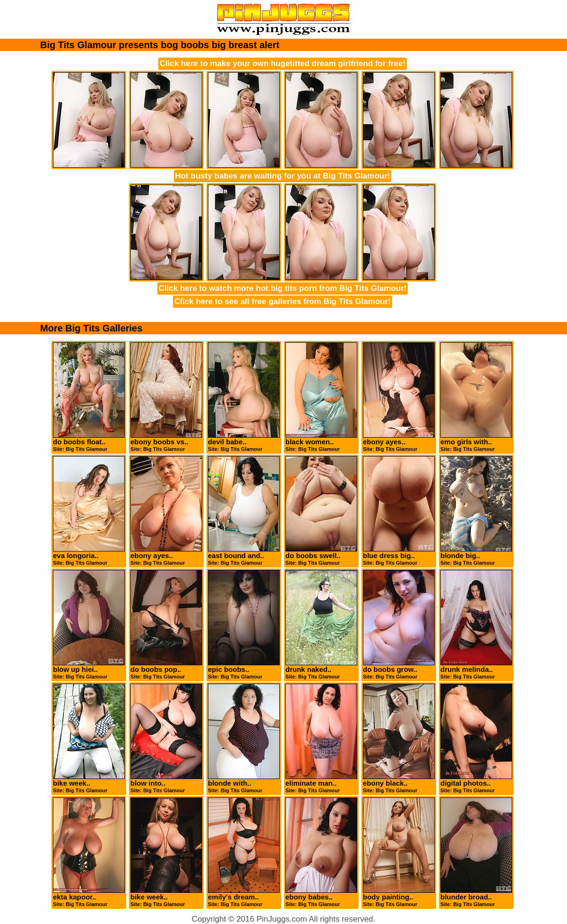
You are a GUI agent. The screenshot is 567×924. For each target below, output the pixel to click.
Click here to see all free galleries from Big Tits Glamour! (283, 301)
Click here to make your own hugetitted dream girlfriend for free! (283, 64)
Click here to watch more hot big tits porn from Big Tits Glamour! (283, 288)
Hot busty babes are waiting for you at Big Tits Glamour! (283, 176)
